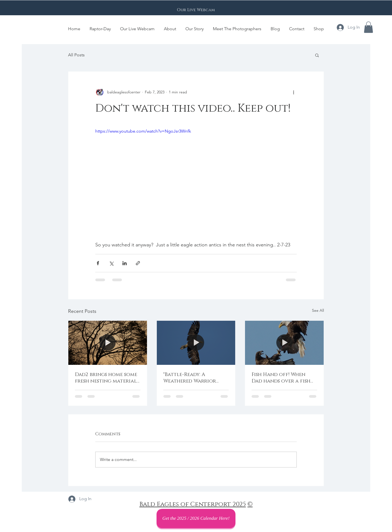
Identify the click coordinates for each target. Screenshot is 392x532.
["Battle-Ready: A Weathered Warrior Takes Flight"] (196, 343)
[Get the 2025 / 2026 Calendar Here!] (196, 519)
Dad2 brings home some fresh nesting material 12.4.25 (106, 378)
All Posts (76, 55)
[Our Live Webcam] (196, 10)
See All (318, 310)
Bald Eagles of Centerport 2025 (193, 504)
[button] (368, 27)
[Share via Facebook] (98, 263)
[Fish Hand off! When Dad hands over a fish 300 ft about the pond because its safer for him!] (284, 343)
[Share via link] (138, 263)
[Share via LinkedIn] (125, 263)
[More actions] (293, 92)
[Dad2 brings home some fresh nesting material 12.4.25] (108, 343)
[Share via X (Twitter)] (111, 263)
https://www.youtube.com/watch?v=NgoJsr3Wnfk (143, 131)
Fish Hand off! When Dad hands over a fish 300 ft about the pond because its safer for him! (281, 378)
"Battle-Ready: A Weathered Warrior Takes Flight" (190, 378)
